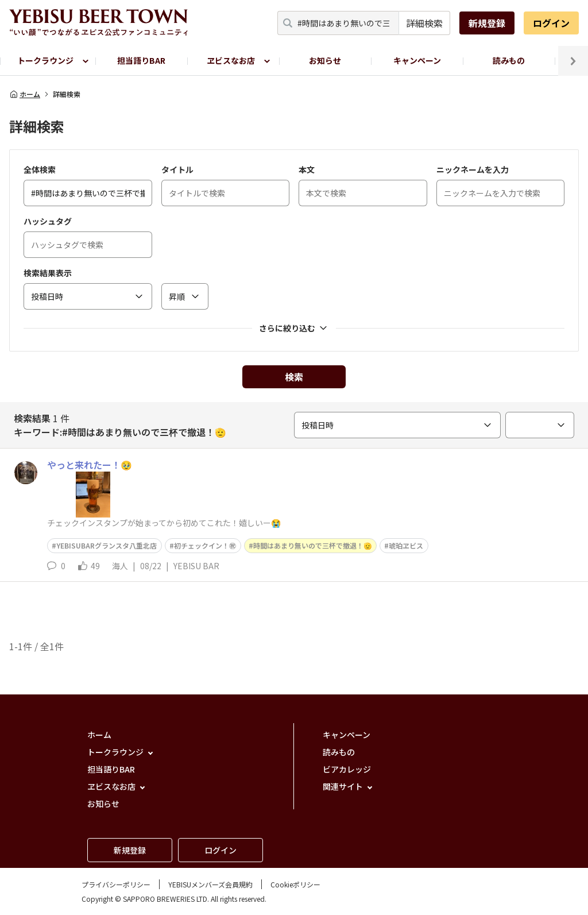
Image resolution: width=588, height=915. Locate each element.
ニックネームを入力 (473, 169)
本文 (307, 169)
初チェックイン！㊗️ (205, 545)
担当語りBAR (141, 60)
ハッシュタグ (48, 221)
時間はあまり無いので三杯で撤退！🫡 (313, 545)
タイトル (177, 169)
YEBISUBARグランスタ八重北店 (107, 545)
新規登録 (487, 23)
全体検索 (40, 169)
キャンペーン (417, 60)
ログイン (551, 23)
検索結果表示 (48, 273)
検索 (294, 377)
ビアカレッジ (347, 769)
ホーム (25, 94)
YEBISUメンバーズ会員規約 (210, 884)
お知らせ (325, 60)
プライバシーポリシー (116, 884)
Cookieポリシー (295, 884)
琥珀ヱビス (406, 545)
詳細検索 (424, 23)
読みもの (509, 60)
